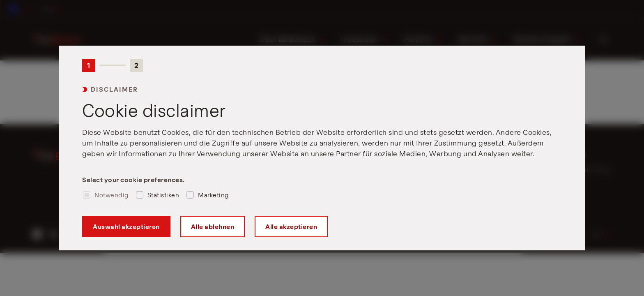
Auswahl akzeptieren (126, 227)
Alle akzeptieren (291, 227)
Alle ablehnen (213, 227)
